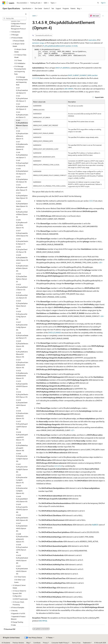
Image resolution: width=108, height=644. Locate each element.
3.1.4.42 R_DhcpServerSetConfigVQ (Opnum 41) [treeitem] (22, 479)
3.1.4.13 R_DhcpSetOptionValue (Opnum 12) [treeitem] (22, 195)
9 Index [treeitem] (13, 625)
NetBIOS (95, 525)
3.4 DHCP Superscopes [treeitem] (20, 599)
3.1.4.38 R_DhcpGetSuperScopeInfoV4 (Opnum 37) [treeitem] (22, 436)
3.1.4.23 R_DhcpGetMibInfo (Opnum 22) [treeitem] (22, 287)
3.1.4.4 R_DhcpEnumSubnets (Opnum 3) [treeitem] (22, 115)
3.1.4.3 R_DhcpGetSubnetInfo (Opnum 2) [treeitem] (22, 107)
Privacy (45, 643)
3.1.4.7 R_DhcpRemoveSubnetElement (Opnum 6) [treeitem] (22, 146)
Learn (34, 16)
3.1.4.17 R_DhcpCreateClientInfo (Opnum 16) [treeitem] (22, 233)
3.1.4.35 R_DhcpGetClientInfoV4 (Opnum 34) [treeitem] (22, 404)
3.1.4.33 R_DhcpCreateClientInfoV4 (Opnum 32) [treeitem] (22, 385)
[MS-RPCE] (43, 621)
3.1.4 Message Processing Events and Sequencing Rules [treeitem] (22, 81)
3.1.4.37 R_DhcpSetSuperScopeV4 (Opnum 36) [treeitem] (22, 425)
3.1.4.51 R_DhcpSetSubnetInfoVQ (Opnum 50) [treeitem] (22, 570)
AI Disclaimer (6, 643)
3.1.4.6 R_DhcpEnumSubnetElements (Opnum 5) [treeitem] (22, 135)
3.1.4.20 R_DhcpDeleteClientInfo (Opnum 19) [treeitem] (22, 258)
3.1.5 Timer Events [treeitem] (20, 577)
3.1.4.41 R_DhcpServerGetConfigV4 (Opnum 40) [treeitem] (22, 468)
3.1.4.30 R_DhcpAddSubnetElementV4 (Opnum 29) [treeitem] (22, 353)
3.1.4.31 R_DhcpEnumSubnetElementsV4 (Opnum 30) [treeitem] (22, 364)
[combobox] (14, 18)
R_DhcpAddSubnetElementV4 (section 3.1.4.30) (60, 46)
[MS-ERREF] (69, 89)
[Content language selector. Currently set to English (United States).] (11, 638)
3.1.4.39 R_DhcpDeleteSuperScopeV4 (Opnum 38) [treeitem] (22, 447)
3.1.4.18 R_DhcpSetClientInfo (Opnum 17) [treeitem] (22, 241)
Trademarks (87, 643)
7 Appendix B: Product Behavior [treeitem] (18, 618)
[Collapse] (26, 14)
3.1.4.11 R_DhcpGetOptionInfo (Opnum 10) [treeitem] (22, 179)
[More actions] (103, 16)
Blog (28, 643)
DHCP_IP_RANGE (55, 332)
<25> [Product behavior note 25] (100, 262)
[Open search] (98, 3)
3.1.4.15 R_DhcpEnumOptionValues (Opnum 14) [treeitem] (22, 213)
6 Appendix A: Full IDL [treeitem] (18, 613)
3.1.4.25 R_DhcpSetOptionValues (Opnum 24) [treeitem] (22, 305)
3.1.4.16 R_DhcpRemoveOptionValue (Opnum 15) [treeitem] (22, 224)
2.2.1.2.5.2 (58, 466)
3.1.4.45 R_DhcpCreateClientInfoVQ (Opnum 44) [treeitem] (22, 508)
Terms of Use (76, 643)
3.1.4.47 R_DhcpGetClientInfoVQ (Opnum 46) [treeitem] (22, 527)
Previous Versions (18, 643)
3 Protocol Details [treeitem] (18, 41)
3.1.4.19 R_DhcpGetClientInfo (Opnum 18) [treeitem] (22, 249)
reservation (92, 40)
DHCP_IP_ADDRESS (63, 68)
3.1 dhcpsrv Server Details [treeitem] (20, 51)
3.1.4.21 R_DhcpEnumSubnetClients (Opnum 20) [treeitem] (22, 267)
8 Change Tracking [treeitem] (17, 622)
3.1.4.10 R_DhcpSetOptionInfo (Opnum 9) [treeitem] (22, 171)
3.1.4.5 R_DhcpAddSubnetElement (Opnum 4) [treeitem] (22, 124)
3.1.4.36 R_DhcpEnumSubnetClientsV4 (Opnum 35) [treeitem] (22, 415)
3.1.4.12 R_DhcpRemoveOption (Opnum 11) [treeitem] (22, 187)
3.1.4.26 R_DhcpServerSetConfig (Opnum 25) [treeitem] (22, 315)
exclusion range (38, 43)
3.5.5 (91, 201)
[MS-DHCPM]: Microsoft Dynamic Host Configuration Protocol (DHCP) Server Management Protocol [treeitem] (19, 24)
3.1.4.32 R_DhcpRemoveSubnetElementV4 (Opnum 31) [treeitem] (22, 374)
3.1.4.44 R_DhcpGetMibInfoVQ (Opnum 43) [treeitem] (22, 499)
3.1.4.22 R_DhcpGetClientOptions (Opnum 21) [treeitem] (22, 278)
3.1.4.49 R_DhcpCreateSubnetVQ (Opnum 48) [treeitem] (22, 549)
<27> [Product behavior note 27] (73, 430)
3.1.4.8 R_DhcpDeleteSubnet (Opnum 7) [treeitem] (22, 155)
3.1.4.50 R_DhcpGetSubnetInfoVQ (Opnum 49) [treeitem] (22, 559)
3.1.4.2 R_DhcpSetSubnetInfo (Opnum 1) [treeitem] (22, 98)
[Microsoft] (4, 3)
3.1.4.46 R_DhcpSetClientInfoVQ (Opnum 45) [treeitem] (22, 518)
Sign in (103, 3)
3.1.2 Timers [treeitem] (18, 60)
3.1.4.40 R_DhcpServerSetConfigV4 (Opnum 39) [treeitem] (22, 457)
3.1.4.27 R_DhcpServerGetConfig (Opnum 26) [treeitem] (22, 326)
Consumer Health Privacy (60, 643)
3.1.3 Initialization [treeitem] (20, 63)
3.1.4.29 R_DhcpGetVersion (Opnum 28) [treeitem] (22, 344)
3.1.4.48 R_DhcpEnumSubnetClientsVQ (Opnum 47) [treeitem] (22, 538)
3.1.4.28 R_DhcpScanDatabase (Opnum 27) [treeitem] (22, 335)
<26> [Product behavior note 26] (102, 316)
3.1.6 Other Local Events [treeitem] (20, 581)
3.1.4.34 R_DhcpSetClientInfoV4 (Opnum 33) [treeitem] (22, 394)
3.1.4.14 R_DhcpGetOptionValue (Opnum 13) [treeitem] (22, 204)
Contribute (37, 643)
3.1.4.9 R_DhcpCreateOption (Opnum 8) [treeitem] (22, 163)
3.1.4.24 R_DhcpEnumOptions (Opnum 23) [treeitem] (22, 295)
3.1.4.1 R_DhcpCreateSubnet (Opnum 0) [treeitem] (22, 90)
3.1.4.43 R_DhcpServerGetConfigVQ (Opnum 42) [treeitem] (22, 489)
